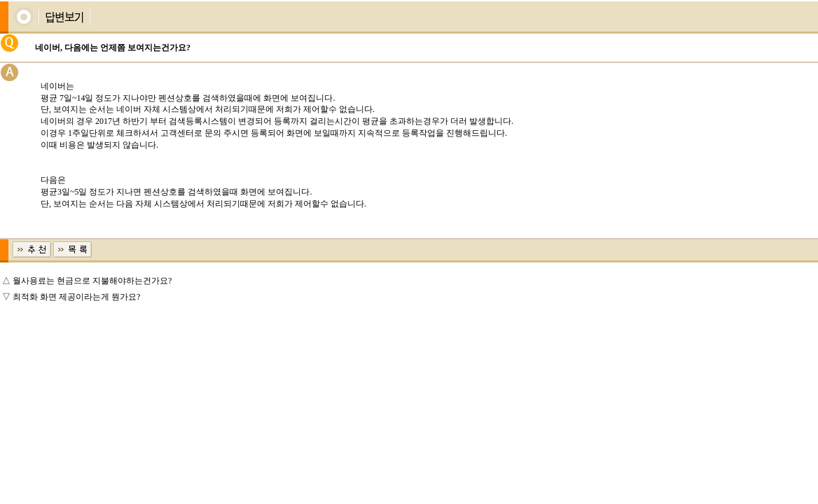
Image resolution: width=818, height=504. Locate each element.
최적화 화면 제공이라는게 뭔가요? (76, 297)
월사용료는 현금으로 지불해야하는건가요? (92, 281)
